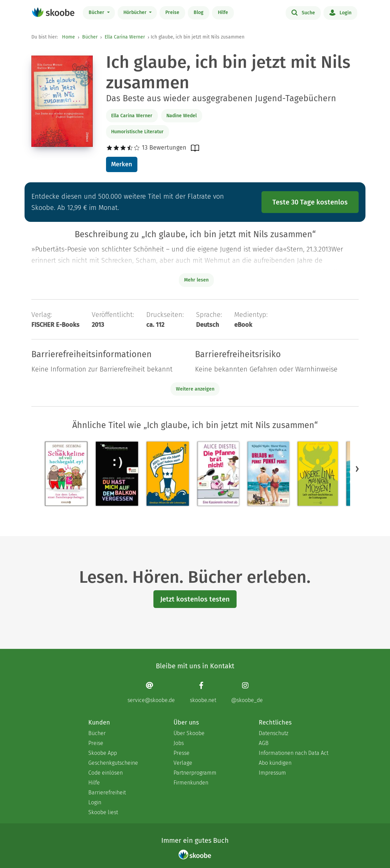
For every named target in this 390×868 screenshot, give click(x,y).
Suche (303, 12)
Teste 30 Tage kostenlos (310, 202)
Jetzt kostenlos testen (195, 599)
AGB (264, 743)
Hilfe (223, 12)
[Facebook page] (203, 692)
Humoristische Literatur (137, 132)
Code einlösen (106, 773)
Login (340, 12)
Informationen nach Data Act (294, 753)
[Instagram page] (247, 692)
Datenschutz (274, 733)
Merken (122, 164)
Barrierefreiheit (107, 793)
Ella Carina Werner (125, 37)
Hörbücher (136, 12)
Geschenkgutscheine (113, 763)
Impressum (272, 773)
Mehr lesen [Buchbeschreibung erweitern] (196, 280)
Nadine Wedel (182, 116)
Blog (199, 12)
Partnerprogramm (195, 773)
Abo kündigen (275, 763)
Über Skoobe (189, 733)
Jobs (179, 743)
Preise (172, 12)
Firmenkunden (191, 783)
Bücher (97, 12)
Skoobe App (103, 753)
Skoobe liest (103, 812)
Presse (182, 753)
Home (69, 37)
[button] (357, 469)
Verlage (183, 763)
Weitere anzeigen (195, 389)
